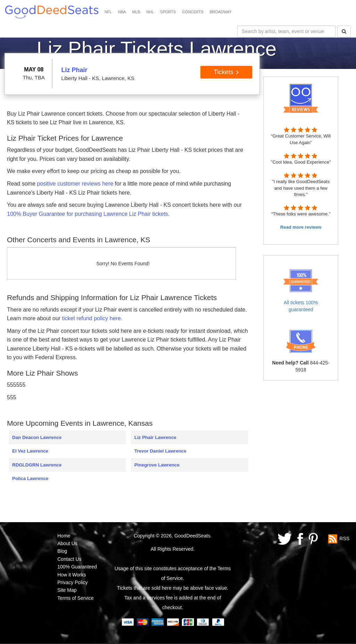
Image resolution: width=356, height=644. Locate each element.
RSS (344, 538)
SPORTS (168, 12)
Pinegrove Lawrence (157, 465)
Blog (62, 551)
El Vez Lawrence (30, 451)
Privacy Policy (72, 582)
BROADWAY (221, 12)
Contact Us (69, 559)
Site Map (67, 590)
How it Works (72, 575)
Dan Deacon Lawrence (37, 437)
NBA (122, 12)
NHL (150, 12)
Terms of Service (75, 598)
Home (64, 536)
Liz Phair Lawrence (155, 437)
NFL (108, 12)
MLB (136, 12)
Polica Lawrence (30, 478)
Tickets (226, 72)
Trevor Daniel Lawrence (160, 451)
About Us (67, 543)
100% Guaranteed (77, 567)
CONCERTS (193, 12)
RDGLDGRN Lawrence (37, 465)
